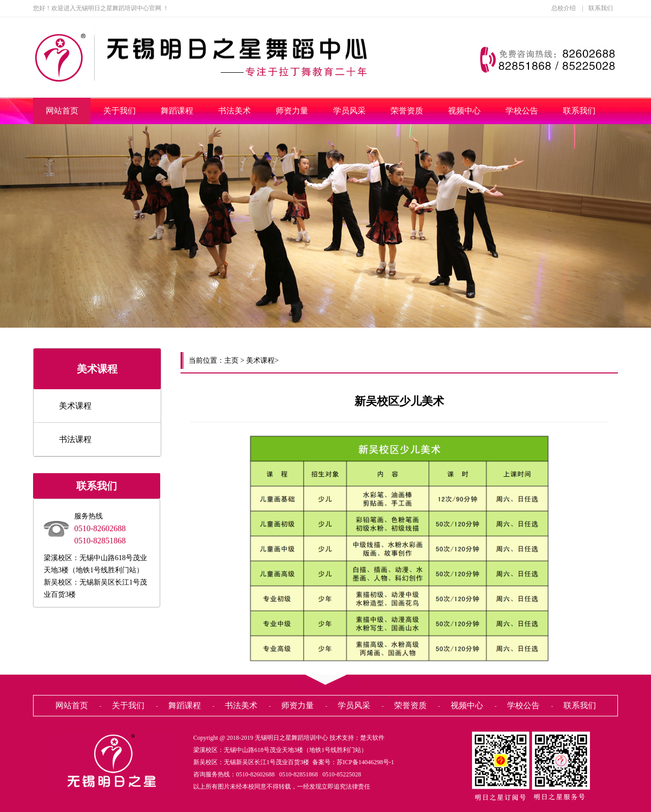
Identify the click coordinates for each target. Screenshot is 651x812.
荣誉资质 (407, 111)
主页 (231, 360)
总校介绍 (564, 8)
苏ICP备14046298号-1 (365, 762)
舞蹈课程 (177, 111)
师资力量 (292, 111)
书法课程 (75, 439)
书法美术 (234, 111)
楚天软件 (372, 738)
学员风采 (349, 111)
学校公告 (522, 111)
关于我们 (120, 111)
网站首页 (62, 111)
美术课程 (75, 406)
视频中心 (464, 111)
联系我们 (601, 8)
